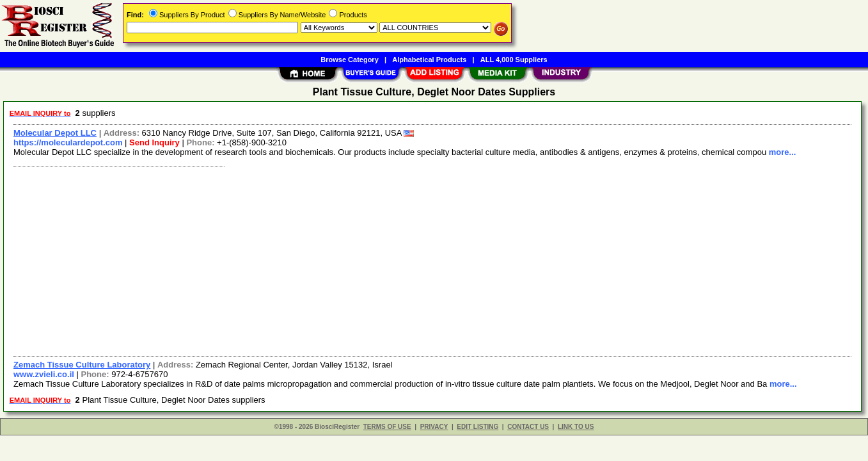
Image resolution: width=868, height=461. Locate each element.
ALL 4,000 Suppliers (514, 60)
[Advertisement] (392, 260)
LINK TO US (576, 427)
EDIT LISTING (477, 427)
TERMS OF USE (387, 427)
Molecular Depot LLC (55, 133)
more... (783, 152)
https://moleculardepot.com (68, 142)
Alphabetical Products (429, 60)
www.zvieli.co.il (44, 374)
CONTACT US (528, 427)
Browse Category (349, 60)
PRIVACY (434, 427)
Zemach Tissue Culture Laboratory (82, 365)
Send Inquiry (154, 142)
